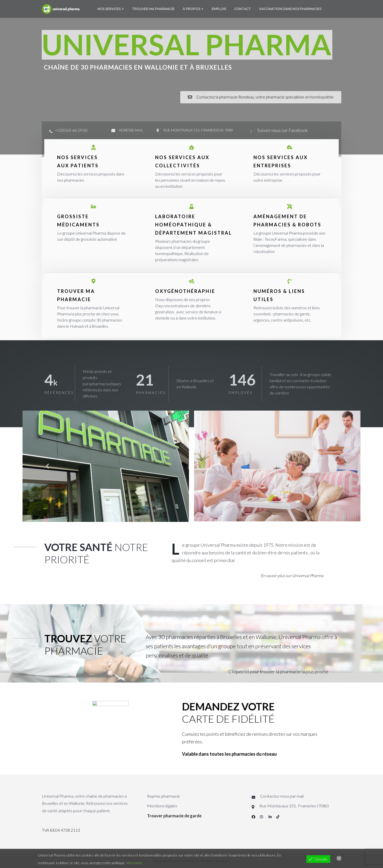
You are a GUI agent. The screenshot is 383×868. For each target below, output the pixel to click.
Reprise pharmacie (163, 796)
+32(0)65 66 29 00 (71, 130)
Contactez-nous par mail (282, 796)
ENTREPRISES (272, 166)
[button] (47, 466)
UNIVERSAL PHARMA (187, 44)
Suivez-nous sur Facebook (282, 130)
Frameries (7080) (313, 806)
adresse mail (131, 130)
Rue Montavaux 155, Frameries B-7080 (198, 130)
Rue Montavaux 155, (278, 806)
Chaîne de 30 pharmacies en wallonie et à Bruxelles (138, 67)
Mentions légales (162, 806)
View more (134, 863)
